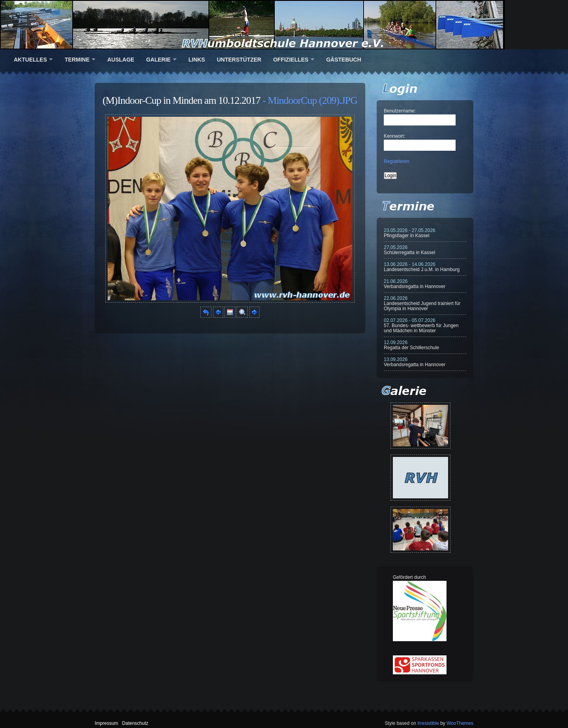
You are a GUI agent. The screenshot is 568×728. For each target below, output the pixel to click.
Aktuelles (30, 60)
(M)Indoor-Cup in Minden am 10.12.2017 (181, 100)
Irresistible (428, 723)
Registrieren (397, 161)
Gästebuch (344, 60)
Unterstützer (239, 60)
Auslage (121, 60)
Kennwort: (394, 136)
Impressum (106, 723)
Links (197, 60)
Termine (77, 60)
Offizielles (291, 60)
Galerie (158, 60)
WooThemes (460, 723)
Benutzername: (400, 111)
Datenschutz (135, 723)
